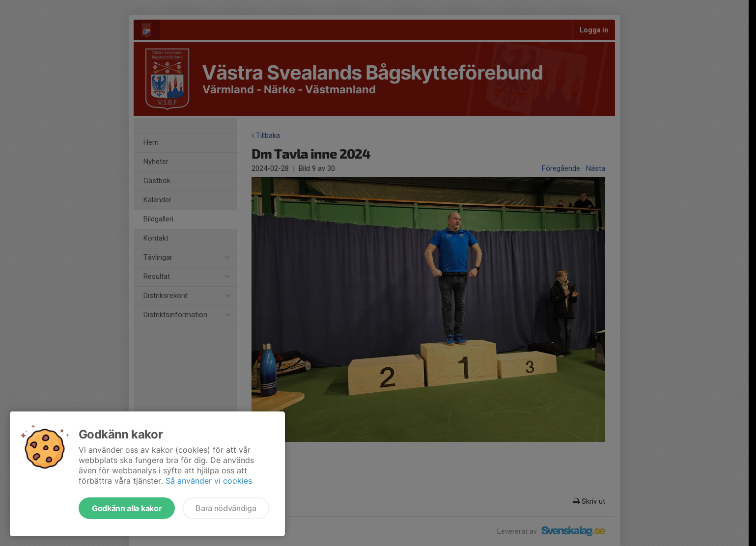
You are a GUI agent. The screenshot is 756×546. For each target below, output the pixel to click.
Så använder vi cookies (209, 481)
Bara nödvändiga (226, 508)
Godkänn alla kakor (127, 508)
